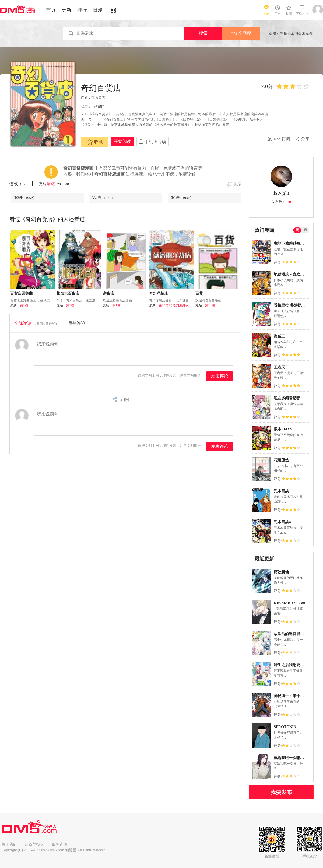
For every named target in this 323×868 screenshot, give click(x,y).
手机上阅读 (155, 142)
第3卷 (52, 184)
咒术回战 (281, 491)
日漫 (98, 10)
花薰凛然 (281, 460)
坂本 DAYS (283, 429)
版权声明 (60, 844)
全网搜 (241, 33)
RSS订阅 (282, 139)
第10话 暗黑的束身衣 (174, 305)
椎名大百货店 (68, 294)
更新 (66, 10)
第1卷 (182, 198)
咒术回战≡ (282, 522)
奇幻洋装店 (159, 294)
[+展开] (225, 125)
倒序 (237, 184)
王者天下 (281, 367)
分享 (305, 139)
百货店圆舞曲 (22, 294)
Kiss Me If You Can (289, 603)
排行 (82, 10)
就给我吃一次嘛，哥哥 (293, 758)
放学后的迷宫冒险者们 (293, 634)
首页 (51, 10)
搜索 (203, 33)
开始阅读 (122, 141)
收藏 (95, 142)
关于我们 (9, 844)
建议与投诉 (34, 844)
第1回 (117, 305)
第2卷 (103, 198)
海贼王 (279, 336)
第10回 (210, 305)
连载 (18, 184)
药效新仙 (281, 572)
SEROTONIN (285, 727)
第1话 (24, 305)
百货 (199, 294)
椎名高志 (98, 97)
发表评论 (220, 376)
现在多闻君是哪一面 (291, 398)
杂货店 (108, 294)
